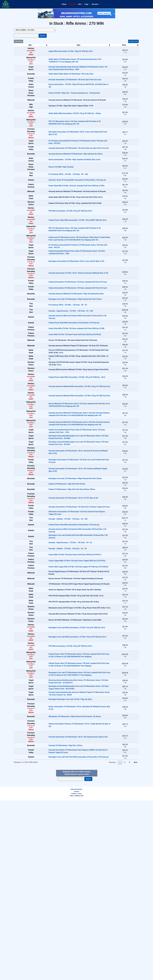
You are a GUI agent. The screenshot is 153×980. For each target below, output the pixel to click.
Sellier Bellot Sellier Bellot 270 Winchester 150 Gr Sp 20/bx (60, 78)
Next (136, 942)
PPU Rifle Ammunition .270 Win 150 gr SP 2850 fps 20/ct (59, 804)
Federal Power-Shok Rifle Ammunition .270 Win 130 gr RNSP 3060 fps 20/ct (66, 262)
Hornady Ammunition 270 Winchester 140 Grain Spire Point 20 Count (64, 86)
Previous (112, 942)
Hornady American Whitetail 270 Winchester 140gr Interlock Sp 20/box (64, 176)
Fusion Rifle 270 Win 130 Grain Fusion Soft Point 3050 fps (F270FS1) (64, 683)
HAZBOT (25, 54)
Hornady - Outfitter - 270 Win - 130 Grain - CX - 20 (56, 675)
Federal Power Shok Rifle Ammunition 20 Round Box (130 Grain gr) (63, 389)
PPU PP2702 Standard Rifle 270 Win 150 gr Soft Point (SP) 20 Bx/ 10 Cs (65, 742)
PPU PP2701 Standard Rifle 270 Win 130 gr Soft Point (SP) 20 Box (62, 751)
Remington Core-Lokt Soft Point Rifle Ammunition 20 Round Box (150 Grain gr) (67, 935)
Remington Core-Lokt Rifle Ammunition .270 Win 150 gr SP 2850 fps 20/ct (66, 785)
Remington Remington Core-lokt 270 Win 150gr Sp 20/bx (59, 866)
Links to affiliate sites (76, 975)
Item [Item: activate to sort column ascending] (67, 45)
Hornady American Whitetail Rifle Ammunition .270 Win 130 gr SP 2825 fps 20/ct (68, 484)
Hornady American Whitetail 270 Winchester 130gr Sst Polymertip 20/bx (65, 347)
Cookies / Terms (76, 973)
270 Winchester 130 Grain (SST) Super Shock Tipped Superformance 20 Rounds (68, 725)
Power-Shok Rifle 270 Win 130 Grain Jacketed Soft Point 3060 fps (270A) (65, 219)
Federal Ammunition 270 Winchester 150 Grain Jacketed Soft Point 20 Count (66, 338)
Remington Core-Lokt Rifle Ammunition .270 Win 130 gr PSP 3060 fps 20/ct (66, 794)
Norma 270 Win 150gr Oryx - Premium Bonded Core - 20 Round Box (63, 103)
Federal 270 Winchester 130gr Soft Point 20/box (56, 587)
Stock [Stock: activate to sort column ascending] (128, 45)
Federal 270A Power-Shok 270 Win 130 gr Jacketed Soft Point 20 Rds (64, 244)
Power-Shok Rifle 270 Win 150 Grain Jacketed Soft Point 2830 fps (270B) (65, 398)
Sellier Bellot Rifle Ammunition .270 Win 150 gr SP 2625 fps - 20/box (63, 129)
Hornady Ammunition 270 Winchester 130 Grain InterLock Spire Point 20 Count (67, 168)
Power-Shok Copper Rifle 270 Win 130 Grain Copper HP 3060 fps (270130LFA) (67, 700)
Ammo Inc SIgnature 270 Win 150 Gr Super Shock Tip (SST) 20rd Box (64, 734)
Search (43, 36)
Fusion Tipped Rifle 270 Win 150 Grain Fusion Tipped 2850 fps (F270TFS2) (66, 692)
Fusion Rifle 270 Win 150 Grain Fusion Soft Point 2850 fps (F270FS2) (64, 406)
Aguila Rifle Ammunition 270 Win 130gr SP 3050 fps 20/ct (59, 51)
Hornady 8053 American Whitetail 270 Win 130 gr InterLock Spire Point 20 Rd (67, 768)
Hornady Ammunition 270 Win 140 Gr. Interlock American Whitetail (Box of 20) (67, 320)
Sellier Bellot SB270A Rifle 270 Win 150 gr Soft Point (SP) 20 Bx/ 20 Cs (64, 235)
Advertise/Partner (76, 969)
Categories (72, 4)
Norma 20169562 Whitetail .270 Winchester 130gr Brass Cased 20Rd (64, 776)
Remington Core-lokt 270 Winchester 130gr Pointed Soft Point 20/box (64, 355)
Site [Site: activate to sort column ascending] (24, 45)
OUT (129, 110)
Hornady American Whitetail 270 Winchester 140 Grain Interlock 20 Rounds (66, 227)
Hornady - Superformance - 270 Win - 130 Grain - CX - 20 (59, 666)
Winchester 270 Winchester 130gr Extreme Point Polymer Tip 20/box (63, 886)
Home (64, 4)
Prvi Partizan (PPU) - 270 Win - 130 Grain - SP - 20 (56, 364)
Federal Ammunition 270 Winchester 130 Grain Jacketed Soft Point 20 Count (66, 330)
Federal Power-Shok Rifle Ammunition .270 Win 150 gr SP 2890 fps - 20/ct (66, 466)
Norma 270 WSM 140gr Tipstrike (50, 193)
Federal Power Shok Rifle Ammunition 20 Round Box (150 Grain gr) (63, 641)
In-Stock (129, 50)
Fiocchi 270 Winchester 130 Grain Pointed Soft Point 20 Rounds (62, 415)
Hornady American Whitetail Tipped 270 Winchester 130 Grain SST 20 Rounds (67, 423)
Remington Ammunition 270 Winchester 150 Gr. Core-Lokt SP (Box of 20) (65, 308)
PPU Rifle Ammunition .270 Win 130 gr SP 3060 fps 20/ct (59, 253)
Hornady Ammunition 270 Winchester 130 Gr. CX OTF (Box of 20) (62, 605)
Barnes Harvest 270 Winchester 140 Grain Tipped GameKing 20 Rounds (64, 717)
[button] (80, 4)
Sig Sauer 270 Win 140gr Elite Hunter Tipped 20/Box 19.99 (60, 120)
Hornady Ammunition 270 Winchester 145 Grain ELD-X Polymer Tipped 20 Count (68, 615)
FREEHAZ (25, 153)
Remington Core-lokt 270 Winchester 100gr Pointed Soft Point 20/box (64, 578)
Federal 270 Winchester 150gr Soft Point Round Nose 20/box (61, 595)
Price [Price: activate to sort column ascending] (108, 45)
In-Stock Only (133, 41)
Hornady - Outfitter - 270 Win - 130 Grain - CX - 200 (57, 632)
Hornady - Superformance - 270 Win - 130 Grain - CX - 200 (59, 372)
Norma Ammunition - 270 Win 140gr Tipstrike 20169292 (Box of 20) (63, 184)
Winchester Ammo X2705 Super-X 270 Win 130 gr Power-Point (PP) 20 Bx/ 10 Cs (68, 759)
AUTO (25, 64)
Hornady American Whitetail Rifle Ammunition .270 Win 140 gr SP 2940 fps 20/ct (68, 475)
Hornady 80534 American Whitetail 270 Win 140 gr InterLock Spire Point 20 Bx (67, 457)
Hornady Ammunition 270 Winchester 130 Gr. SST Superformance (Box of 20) (67, 908)
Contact (76, 971)
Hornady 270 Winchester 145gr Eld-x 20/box (54, 918)
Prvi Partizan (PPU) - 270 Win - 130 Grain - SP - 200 (57, 202)
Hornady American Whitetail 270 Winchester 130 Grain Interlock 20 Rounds (66, 112)
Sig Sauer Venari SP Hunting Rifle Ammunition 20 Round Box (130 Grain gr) (66, 210)
